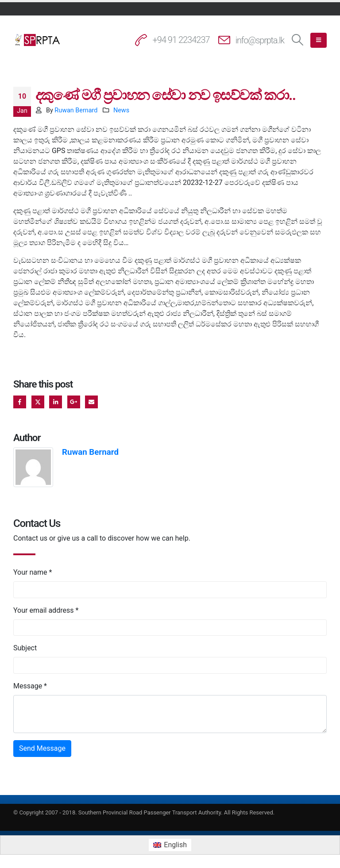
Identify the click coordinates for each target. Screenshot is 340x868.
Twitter (38, 402)
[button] (298, 40)
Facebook (20, 402)
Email (91, 402)
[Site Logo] (38, 40)
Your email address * (46, 610)
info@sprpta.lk (260, 40)
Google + (74, 402)
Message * (30, 686)
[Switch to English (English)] (170, 845)
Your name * (33, 572)
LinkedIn (56, 402)
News (121, 110)
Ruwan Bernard (76, 110)
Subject (25, 648)
